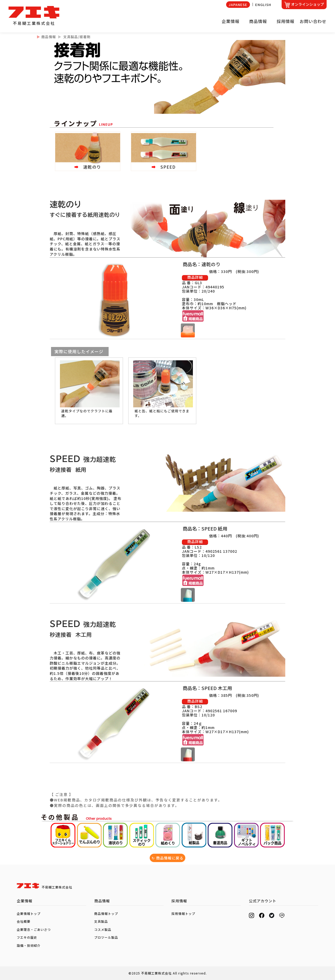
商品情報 (258, 21)
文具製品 (101, 921)
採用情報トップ (183, 913)
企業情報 (231, 21)
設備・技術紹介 (29, 945)
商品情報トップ (106, 913)
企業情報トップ (29, 913)
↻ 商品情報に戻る (167, 858)
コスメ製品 (103, 929)
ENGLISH (263, 5)
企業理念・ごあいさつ (34, 929)
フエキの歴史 (27, 937)
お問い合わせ (313, 21)
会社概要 (24, 921)
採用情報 (286, 21)
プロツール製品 (106, 937)
